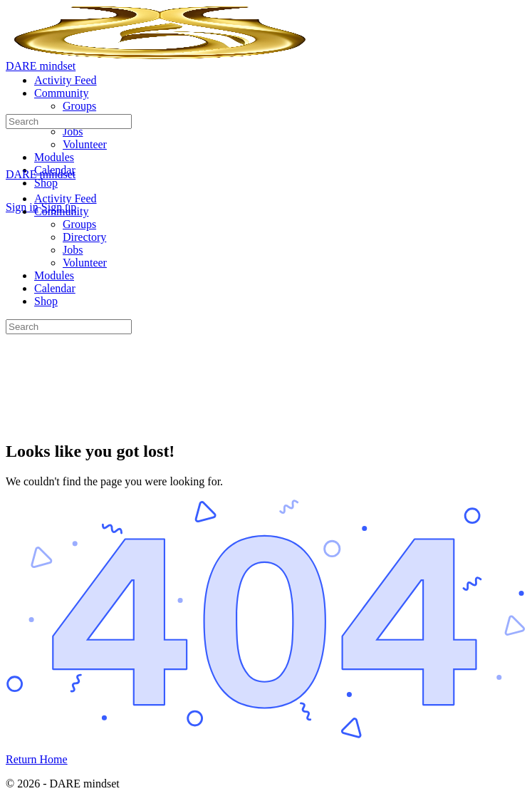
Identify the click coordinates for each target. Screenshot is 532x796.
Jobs (73, 250)
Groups (79, 224)
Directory (84, 237)
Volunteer (85, 263)
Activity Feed (66, 198)
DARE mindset (41, 66)
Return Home (37, 759)
